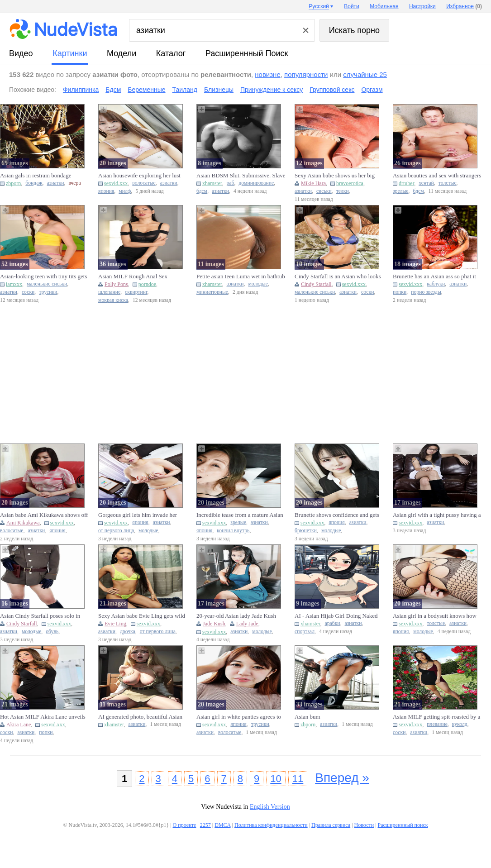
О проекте (185, 825)
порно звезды (426, 292)
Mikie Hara (313, 183)
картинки (70, 53)
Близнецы (219, 90)
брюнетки (306, 531)
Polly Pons (116, 284)
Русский (319, 6)
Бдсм (113, 90)
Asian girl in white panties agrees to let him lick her (239, 717)
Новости (364, 825)
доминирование (256, 183)
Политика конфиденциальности (271, 825)
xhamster (212, 183)
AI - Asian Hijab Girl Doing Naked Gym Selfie (336, 616)
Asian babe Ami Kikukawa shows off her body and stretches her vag (44, 515)
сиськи (324, 191)
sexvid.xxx (116, 183)
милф (125, 191)
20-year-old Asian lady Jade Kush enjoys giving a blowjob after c (236, 616)
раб (231, 183)
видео (21, 53)
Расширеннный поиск (247, 53)
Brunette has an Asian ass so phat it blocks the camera (434, 277)
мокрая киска (113, 300)
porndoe (147, 284)
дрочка (128, 632)
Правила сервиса (331, 825)
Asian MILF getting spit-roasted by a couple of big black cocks (436, 717)
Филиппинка (81, 90)
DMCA (222, 825)
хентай (426, 183)
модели (122, 53)
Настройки (422, 6)
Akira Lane (19, 725)
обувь (52, 632)
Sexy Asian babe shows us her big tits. (335, 176)
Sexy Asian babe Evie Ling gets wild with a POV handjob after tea (142, 616)
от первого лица (116, 531)
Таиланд (185, 90)
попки (400, 292)
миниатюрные (212, 292)
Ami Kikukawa (23, 523)
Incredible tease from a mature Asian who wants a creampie (240, 515)
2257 (205, 825)
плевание (437, 724)
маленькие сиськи (47, 284)
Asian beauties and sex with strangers (437, 175)
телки (343, 191)
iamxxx (14, 284)
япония (106, 191)
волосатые (144, 183)
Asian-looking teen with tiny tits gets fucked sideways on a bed (43, 277)
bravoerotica (350, 183)
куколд (460, 724)
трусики (48, 292)
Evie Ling (115, 624)
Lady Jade (247, 624)
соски (28, 292)
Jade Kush (214, 624)
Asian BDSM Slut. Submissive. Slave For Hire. (241, 176)
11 (298, 779)
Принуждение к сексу (272, 90)
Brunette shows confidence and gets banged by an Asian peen (337, 515)
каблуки (436, 284)
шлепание (109, 292)
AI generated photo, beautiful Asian (140, 717)
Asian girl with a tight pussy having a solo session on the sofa (437, 515)
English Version (270, 807)
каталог (171, 53)
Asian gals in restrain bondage (36, 175)
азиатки (56, 183)
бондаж (34, 183)
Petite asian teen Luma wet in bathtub (241, 276)
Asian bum (307, 717)
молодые (258, 284)
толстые (448, 183)
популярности (306, 74)
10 (276, 779)
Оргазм (372, 90)
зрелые (401, 191)
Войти (352, 6)
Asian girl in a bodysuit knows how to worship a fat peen (435, 616)
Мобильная (384, 6)
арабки (333, 623)
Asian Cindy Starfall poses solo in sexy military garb (40, 616)
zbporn (13, 183)
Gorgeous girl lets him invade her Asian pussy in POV (138, 515)
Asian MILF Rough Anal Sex (133, 276)
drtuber (406, 183)
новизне (267, 74)
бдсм (202, 191)
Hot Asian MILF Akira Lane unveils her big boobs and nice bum (43, 717)
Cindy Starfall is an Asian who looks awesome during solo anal (338, 277)
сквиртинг (136, 292)
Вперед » (342, 778)
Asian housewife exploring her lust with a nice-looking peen (139, 176)
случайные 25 (365, 74)
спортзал (305, 632)
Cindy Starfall (316, 284)
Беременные (146, 90)
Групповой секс (332, 90)
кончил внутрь (233, 531)
